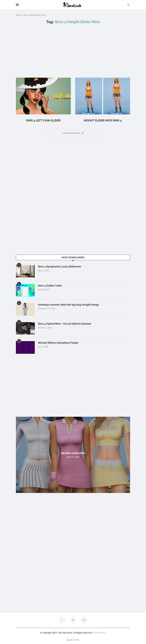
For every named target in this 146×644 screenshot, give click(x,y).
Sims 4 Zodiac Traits (50, 286)
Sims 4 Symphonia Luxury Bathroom (60, 267)
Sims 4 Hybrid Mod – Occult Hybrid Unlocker (65, 324)
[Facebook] (62, 620)
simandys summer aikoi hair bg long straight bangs (68, 305)
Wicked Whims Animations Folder (58, 343)
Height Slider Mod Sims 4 (103, 120)
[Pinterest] (84, 620)
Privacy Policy (99, 633)
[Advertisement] (73, 51)
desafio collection (73, 453)
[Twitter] (73, 620)
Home (19, 15)
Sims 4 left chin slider (43, 120)
